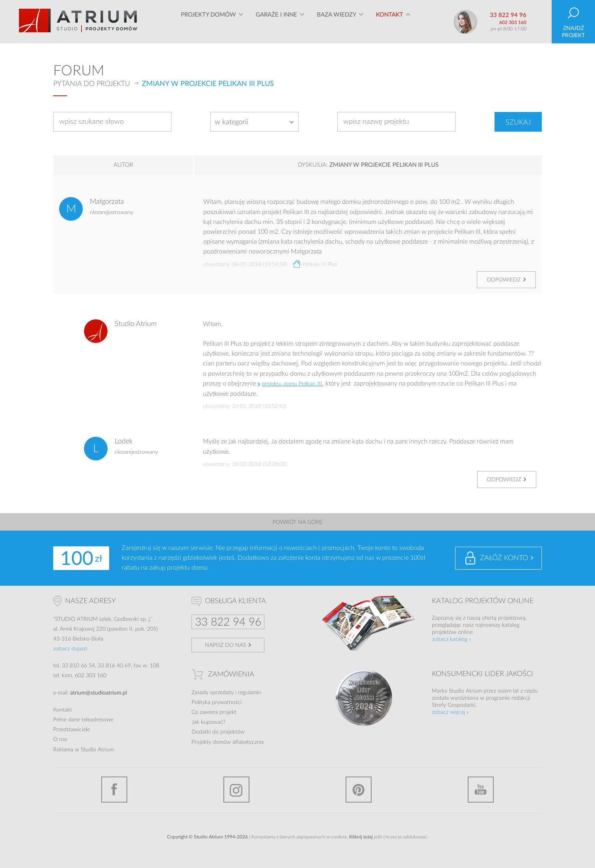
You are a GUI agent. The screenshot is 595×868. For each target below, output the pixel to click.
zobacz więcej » (450, 712)
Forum (79, 71)
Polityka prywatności (217, 702)
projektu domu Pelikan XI (292, 384)
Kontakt (390, 21)
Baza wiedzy (337, 21)
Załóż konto (504, 558)
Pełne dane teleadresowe (83, 720)
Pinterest (359, 790)
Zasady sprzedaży (213, 693)
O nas (60, 739)
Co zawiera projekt (214, 712)
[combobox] (255, 122)
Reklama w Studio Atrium (84, 750)
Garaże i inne (276, 21)
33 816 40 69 (114, 666)
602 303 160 (513, 22)
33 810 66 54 (78, 666)
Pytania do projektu (92, 84)
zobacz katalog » (452, 639)
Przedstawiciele (72, 730)
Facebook (114, 790)
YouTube (481, 790)
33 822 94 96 (508, 15)
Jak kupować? (208, 722)
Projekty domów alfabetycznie (228, 742)
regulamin (250, 693)
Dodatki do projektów (218, 732)
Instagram (236, 790)
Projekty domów (208, 21)
